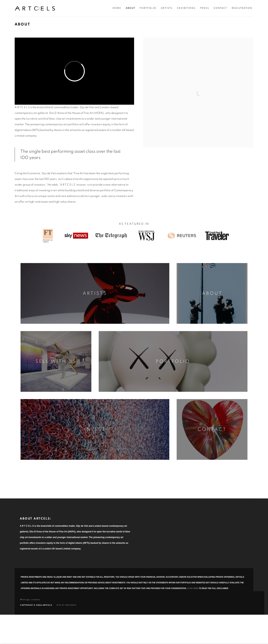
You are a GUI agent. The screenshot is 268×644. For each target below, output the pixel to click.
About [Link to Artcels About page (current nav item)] (130, 8)
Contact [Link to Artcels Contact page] (220, 8)
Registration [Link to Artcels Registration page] (242, 8)
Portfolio (173, 361)
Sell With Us (56, 361)
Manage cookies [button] (30, 600)
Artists (95, 293)
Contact (212, 429)
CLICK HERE (193, 588)
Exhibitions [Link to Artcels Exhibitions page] (186, 8)
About (212, 293)
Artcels (35, 8)
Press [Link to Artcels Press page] (205, 8)
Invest (95, 429)
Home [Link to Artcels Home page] (117, 8)
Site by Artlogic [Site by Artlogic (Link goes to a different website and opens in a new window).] (67, 605)
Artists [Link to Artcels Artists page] (167, 8)
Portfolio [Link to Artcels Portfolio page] (148, 8)
